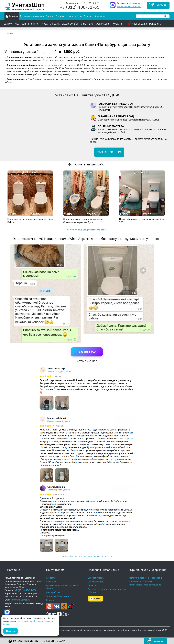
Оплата (50, 16)
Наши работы (75, 16)
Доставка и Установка (32, 16)
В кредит (61, 16)
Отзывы (88, 16)
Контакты (100, 16)
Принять (10, 631)
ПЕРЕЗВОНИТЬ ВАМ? (129, 7)
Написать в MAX (87, 352)
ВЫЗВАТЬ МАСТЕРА (109, 152)
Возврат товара (96, 578)
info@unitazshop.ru (21, 600)
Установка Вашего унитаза (60, 596)
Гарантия (92, 585)
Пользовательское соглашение (145, 585)
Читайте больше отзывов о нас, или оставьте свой (87, 556)
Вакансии (51, 582)
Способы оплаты (96, 582)
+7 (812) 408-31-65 (25, 590)
